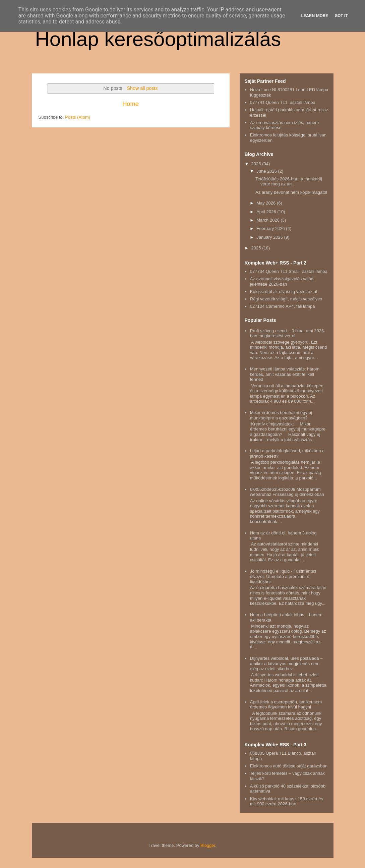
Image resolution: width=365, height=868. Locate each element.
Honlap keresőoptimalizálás (158, 39)
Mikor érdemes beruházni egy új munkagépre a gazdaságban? (281, 415)
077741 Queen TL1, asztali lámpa (283, 102)
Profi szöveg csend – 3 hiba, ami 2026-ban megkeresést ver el (288, 333)
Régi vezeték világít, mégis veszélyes (286, 299)
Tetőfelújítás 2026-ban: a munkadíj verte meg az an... (289, 182)
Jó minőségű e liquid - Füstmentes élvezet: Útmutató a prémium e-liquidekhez (283, 576)
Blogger (208, 845)
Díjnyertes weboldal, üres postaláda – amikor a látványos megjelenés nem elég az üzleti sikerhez (286, 663)
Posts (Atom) (78, 117)
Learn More (315, 16)
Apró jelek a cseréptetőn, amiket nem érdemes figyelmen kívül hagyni (286, 705)
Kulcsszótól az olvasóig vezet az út (284, 292)
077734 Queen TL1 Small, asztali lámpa (289, 271)
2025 (257, 248)
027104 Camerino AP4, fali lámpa (283, 306)
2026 (257, 164)
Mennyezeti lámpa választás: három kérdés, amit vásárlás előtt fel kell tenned (285, 374)
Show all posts (142, 88)
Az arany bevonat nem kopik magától (291, 192)
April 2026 (267, 212)
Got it (341, 16)
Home (131, 104)
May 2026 (267, 203)
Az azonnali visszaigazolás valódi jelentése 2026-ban (282, 281)
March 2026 (268, 220)
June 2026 (267, 171)
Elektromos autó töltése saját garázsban (289, 766)
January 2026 (270, 237)
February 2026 (271, 228)
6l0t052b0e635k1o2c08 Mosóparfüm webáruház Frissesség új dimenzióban (287, 492)
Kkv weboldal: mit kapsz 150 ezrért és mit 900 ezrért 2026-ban (287, 801)
